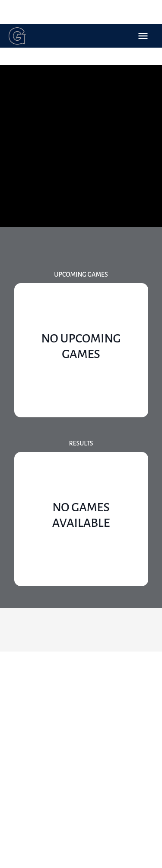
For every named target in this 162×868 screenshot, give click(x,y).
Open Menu (143, 36)
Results (81, 443)
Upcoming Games (81, 274)
